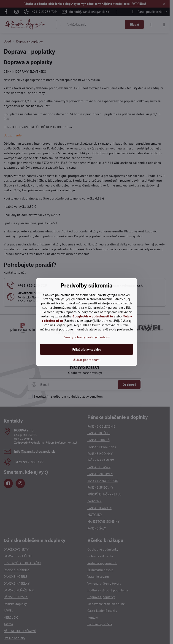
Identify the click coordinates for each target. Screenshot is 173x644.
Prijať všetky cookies (87, 349)
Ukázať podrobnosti (87, 360)
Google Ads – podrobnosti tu (93, 316)
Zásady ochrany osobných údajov (87, 337)
